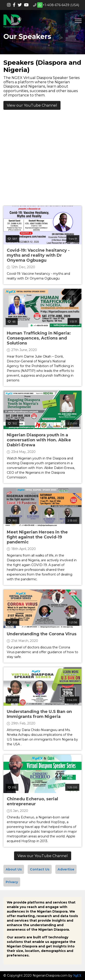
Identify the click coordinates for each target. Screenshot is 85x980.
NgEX (77, 976)
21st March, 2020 (22, 641)
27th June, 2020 (22, 350)
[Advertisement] (42, 159)
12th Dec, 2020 (21, 267)
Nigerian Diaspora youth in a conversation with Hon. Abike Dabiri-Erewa (39, 440)
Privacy (12, 882)
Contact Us (40, 869)
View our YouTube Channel (32, 105)
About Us (14, 869)
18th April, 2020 (21, 549)
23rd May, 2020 (21, 452)
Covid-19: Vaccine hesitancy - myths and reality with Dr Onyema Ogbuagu (38, 255)
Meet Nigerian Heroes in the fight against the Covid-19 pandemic (37, 537)
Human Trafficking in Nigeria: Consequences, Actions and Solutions (39, 338)
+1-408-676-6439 (56, 5)
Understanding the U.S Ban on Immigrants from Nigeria (39, 714)
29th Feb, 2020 (21, 723)
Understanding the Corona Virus (42, 634)
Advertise (66, 869)
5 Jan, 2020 (17, 811)
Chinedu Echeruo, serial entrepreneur (32, 801)
